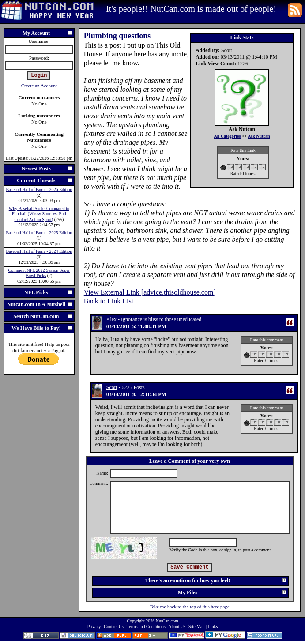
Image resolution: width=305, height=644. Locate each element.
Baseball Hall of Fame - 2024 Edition (39, 251)
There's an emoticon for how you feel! (216, 580)
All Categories (228, 136)
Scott (112, 387)
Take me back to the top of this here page (190, 607)
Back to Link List (109, 301)
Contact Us (114, 627)
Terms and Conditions (146, 627)
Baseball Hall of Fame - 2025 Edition (39, 233)
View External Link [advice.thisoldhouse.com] (150, 292)
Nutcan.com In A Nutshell (40, 304)
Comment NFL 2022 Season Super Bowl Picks (39, 273)
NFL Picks (49, 292)
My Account (48, 33)
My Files (233, 592)
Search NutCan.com (43, 316)
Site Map (196, 627)
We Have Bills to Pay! (42, 328)
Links (213, 627)
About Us (177, 627)
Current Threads (45, 180)
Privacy (94, 627)
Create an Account (39, 86)
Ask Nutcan (259, 136)
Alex (111, 319)
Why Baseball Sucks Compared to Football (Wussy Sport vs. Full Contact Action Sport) (39, 214)
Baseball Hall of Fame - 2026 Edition (39, 189)
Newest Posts (47, 168)
